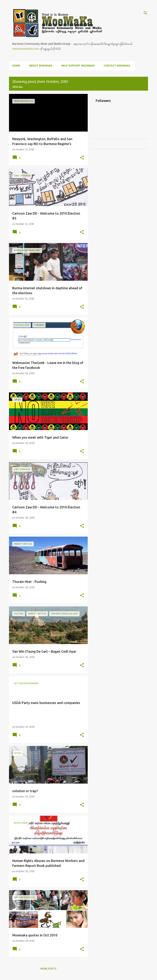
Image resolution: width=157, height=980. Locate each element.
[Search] (146, 13)
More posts (48, 969)
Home (16, 66)
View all (18, 87)
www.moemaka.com (26, 49)
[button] (82, 158)
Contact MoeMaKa (117, 66)
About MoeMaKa (41, 66)
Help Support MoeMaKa (78, 66)
